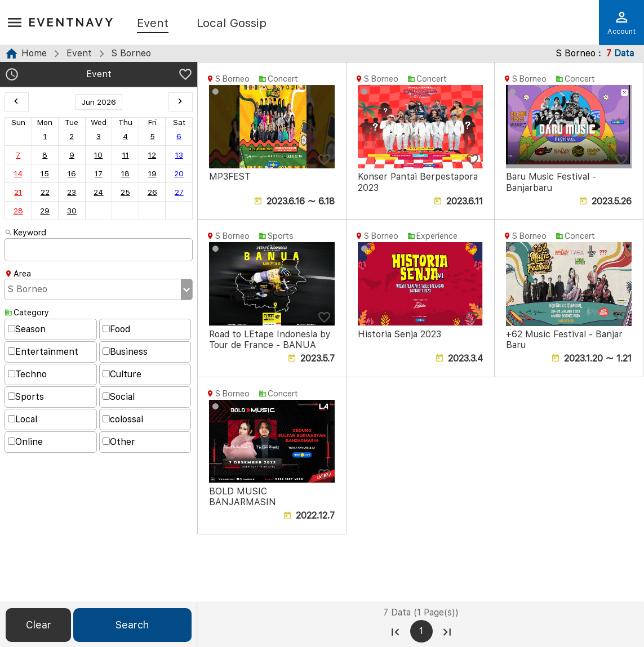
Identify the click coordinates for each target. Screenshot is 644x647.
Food (116, 329)
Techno (27, 374)
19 (152, 173)
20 (179, 173)
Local (23, 419)
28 (18, 211)
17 (99, 173)
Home (34, 53)
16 (72, 173)
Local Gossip (232, 24)
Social (119, 397)
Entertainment (43, 352)
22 (45, 192)
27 (179, 192)
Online (25, 442)
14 (18, 173)
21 (18, 192)
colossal (123, 419)
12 (152, 155)
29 (45, 211)
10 (98, 155)
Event (153, 24)
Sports (26, 397)
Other (119, 442)
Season (27, 329)
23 (72, 192)
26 (152, 192)
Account (621, 23)
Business (125, 352)
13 (179, 155)
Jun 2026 (99, 102)
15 (45, 173)
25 (125, 192)
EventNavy (71, 22)
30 (72, 211)
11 (126, 155)
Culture (122, 374)
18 (125, 173)
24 (98, 192)
